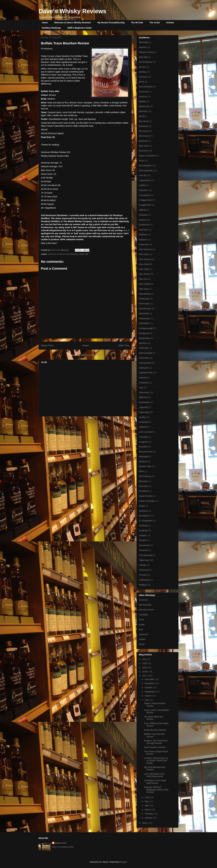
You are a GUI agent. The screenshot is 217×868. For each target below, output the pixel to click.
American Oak (63, 254)
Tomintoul (143, 570)
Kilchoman (144, 392)
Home (45, 23)
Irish (141, 629)
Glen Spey (144, 289)
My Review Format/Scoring (111, 23)
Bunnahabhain (146, 171)
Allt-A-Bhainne (146, 62)
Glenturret (144, 368)
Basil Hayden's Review (155, 747)
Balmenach (144, 106)
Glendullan (144, 314)
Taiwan (142, 639)
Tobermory (144, 560)
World (142, 644)
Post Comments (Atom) (91, 355)
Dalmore (143, 220)
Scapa (142, 506)
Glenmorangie (146, 353)
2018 (145, 672)
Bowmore (143, 151)
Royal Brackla (145, 496)
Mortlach (143, 462)
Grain (142, 620)
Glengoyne (144, 333)
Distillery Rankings (51, 28)
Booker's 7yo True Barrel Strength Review (156, 742)
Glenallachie (145, 294)
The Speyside (145, 555)
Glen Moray (144, 274)
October (149, 688)
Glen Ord (143, 279)
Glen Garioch (145, 259)
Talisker (142, 536)
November (150, 683)
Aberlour (143, 47)
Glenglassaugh (146, 328)
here (125, 230)
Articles (170, 23)
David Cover (61, 843)
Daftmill (142, 210)
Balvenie (143, 111)
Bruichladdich (145, 166)
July (147, 700)
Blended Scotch (146, 610)
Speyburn (143, 511)
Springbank (144, 516)
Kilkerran (143, 397)
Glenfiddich (144, 323)
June (147, 797)
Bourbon (74, 254)
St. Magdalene (146, 521)
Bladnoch (143, 141)
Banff (141, 116)
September (150, 692)
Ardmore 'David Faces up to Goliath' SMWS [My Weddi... (156, 761)
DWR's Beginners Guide (79, 28)
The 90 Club (137, 23)
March (148, 810)
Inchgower (144, 383)
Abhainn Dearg (146, 52)
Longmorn (144, 442)
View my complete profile (63, 847)
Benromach (144, 136)
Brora (142, 161)
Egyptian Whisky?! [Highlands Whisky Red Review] (156, 790)
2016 (145, 823)
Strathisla (143, 526)
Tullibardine (144, 580)
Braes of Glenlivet (147, 156)
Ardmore (143, 77)
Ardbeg (142, 72)
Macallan (143, 447)
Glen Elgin (144, 254)
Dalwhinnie (144, 225)
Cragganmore (145, 200)
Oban (142, 471)
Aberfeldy (143, 42)
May (147, 801)
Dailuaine (143, 215)
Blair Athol (144, 146)
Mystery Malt (145, 466)
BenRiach (144, 126)
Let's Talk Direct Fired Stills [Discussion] (154, 775)
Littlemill (143, 427)
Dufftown (143, 235)
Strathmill (143, 531)
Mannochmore (146, 452)
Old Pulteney (145, 476)
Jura (141, 388)
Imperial (143, 378)
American (52, 254)
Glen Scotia (144, 284)
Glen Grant (144, 264)
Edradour (143, 240)
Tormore (143, 575)
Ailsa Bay (143, 57)
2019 (145, 668)
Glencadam (144, 304)
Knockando (144, 402)
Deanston (143, 230)
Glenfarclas (144, 319)
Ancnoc (142, 67)
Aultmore (143, 97)
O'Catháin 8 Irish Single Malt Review (155, 782)
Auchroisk (144, 92)
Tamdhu (143, 540)
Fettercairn (144, 245)
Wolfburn (143, 585)
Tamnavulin (144, 545)
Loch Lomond (145, 432)
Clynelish (143, 190)
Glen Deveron (145, 249)
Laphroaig (144, 412)
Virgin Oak (83, 254)
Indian (142, 625)
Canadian (143, 615)
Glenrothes (144, 358)
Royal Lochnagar (147, 501)
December (150, 679)
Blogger (123, 862)
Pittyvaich (143, 481)
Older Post (124, 346)
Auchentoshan (146, 87)
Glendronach (145, 309)
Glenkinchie (144, 338)
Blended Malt (145, 605)
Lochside (143, 437)
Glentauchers (145, 363)
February (149, 814)
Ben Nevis (144, 121)
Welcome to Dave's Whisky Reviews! (73, 23)
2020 (145, 663)
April (147, 805)
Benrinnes (144, 131)
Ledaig (142, 417)
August (148, 696)
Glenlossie (144, 348)
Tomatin (143, 565)
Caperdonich (145, 180)
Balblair (142, 102)
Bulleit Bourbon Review (155, 730)
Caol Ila (142, 175)
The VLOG (154, 23)
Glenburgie (144, 299)
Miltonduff (143, 457)
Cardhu (142, 185)
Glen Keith (144, 269)
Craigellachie (145, 205)
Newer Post (47, 346)
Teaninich (143, 550)
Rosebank (144, 491)
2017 (145, 676)
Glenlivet (143, 343)
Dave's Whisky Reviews (72, 11)
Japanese (144, 634)
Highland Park (146, 373)
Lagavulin (143, 407)
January (149, 818)
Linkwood (143, 422)
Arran (142, 82)
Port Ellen (144, 486)
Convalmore (145, 195)
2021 (145, 659)
